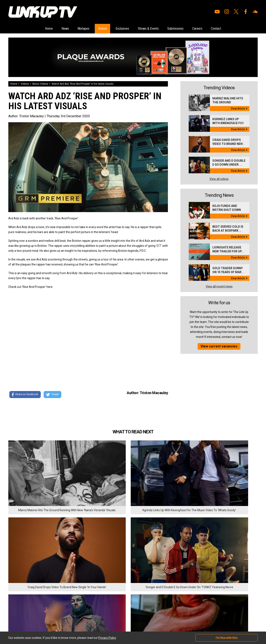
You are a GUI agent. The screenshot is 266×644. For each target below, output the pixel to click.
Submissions (187, 29)
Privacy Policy (54, 596)
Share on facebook (25, 395)
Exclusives (120, 29)
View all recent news (219, 287)
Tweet (54, 395)
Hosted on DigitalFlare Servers (24, 622)
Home (25, 29)
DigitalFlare (56, 618)
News (46, 29)
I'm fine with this (227, 638)
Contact (240, 29)
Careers (215, 29)
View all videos (219, 179)
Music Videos (40, 84)
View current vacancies (219, 347)
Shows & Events (153, 29)
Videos (94, 29)
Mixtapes (70, 29)
